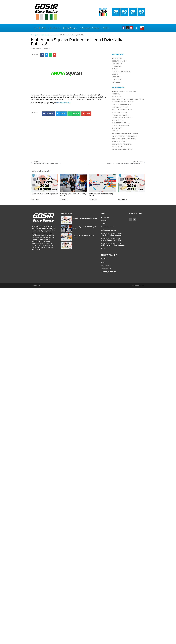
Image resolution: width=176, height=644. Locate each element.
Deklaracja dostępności (108, 230)
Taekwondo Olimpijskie (121, 72)
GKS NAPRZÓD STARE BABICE (122, 118)
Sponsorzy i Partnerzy (91, 28)
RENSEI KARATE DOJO (119, 141)
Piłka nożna (117, 66)
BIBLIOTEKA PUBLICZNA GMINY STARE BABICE (128, 99)
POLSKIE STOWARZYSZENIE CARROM (125, 133)
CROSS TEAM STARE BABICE (122, 105)
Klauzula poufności (107, 227)
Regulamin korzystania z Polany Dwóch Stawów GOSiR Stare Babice (113, 244)
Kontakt (106, 28)
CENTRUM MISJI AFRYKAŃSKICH (123, 102)
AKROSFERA (116, 94)
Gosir (36, 28)
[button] (137, 28)
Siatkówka (116, 77)
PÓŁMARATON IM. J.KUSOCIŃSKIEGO (124, 136)
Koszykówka (117, 79)
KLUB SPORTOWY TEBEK (120, 126)
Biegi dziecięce (72, 28)
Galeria (103, 224)
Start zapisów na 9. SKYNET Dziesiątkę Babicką (84, 236)
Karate (115, 69)
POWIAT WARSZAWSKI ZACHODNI (124, 139)
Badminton (116, 74)
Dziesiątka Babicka (119, 61)
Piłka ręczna (117, 82)
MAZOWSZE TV (117, 128)
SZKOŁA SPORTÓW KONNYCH (122, 144)
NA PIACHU (116, 131)
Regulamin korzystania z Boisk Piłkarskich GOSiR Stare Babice (111, 234)
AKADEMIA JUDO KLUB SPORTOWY (124, 91)
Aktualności (117, 58)
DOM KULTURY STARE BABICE (122, 110)
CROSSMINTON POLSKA (120, 107)
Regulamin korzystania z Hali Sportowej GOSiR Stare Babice (111, 239)
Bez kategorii (45, 35)
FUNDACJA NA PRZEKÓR (120, 115)
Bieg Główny (56, 28)
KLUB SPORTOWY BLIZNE (121, 123)
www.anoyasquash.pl (64, 103)
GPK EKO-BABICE (118, 120)
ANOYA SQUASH (117, 97)
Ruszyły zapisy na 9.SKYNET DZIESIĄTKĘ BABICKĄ (84, 228)
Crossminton (117, 64)
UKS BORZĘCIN (117, 147)
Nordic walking (106, 268)
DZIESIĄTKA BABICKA (119, 112)
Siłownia (104, 221)
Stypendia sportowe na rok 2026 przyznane (44, 194)
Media (44, 28)
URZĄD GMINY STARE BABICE (122, 149)
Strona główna (35, 35)
